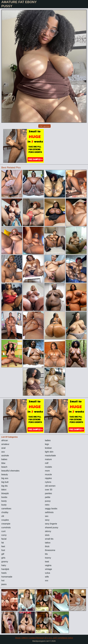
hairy (4, 565)
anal (3, 448)
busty (4, 505)
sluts (47, 535)
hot (3, 581)
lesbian (48, 448)
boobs (4, 497)
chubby (5, 512)
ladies (48, 440)
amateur (5, 444)
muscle (48, 474)
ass (3, 452)
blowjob (5, 493)
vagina (48, 565)
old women (50, 486)
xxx (47, 581)
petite (48, 497)
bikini (4, 490)
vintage (49, 569)
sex (47, 516)
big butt (5, 482)
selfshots (49, 512)
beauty (5, 474)
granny (5, 562)
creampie (6, 524)
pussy (48, 501)
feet (3, 546)
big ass (5, 478)
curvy (4, 535)
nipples (48, 478)
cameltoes (6, 509)
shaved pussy (52, 527)
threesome (50, 550)
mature (48, 459)
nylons (48, 482)
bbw (3, 463)
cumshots (6, 527)
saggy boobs (51, 509)
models (49, 467)
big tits (4, 486)
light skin (49, 452)
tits (46, 554)
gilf (3, 554)
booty (4, 501)
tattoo (48, 543)
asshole (5, 456)
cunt (3, 531)
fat (3, 543)
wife (47, 577)
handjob (5, 569)
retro (47, 505)
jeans (4, 584)
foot (3, 550)
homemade (7, 577)
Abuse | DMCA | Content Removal (29, 638)
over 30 (49, 490)
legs (47, 444)
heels (4, 573)
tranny (48, 558)
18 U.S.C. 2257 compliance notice (59, 638)
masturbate (50, 456)
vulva (48, 573)
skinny (48, 531)
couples (5, 520)
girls (3, 558)
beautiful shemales (10, 471)
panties (49, 493)
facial (4, 539)
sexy (47, 520)
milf (47, 463)
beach (4, 467)
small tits (49, 539)
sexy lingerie (51, 524)
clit (3, 516)
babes (4, 459)
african (5, 440)
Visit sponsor (44, 126)
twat (47, 562)
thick (47, 546)
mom (47, 471)
